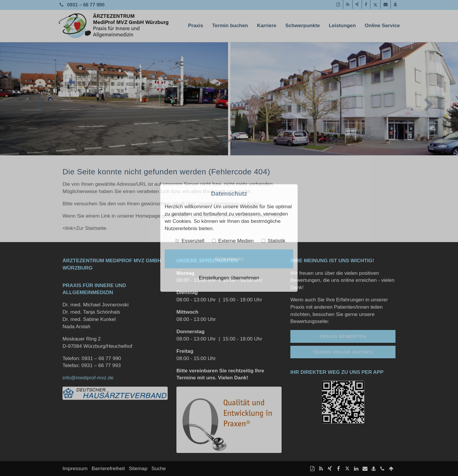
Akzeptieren (229, 259)
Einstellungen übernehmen (229, 278)
